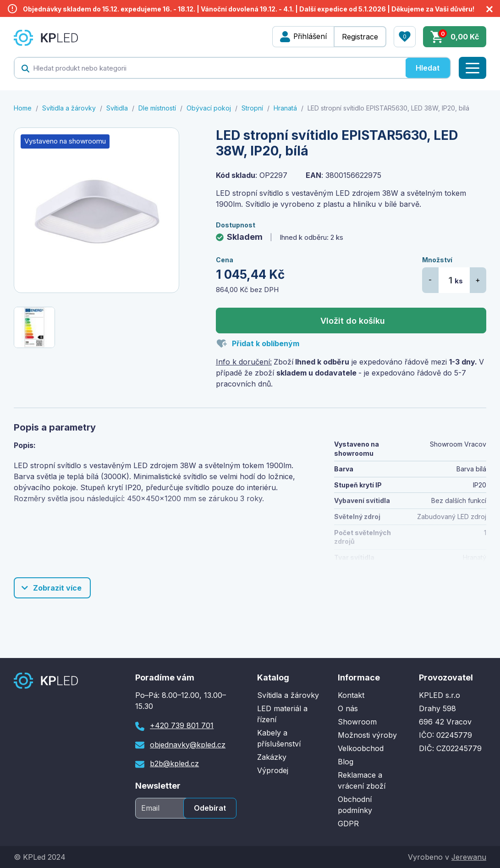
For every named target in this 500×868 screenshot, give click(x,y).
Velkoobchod (361, 748)
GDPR (348, 824)
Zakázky (272, 757)
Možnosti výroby (367, 735)
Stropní (252, 108)
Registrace (360, 37)
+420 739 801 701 (182, 725)
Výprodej (273, 770)
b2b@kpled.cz (174, 763)
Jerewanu (469, 857)
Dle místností (157, 108)
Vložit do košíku (353, 321)
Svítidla (117, 108)
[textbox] (210, 68)
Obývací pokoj (209, 108)
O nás (348, 708)
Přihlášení (309, 37)
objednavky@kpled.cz (188, 745)
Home (23, 108)
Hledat (428, 68)
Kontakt (351, 695)
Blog (346, 762)
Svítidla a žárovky (69, 108)
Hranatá (285, 108)
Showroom (357, 722)
